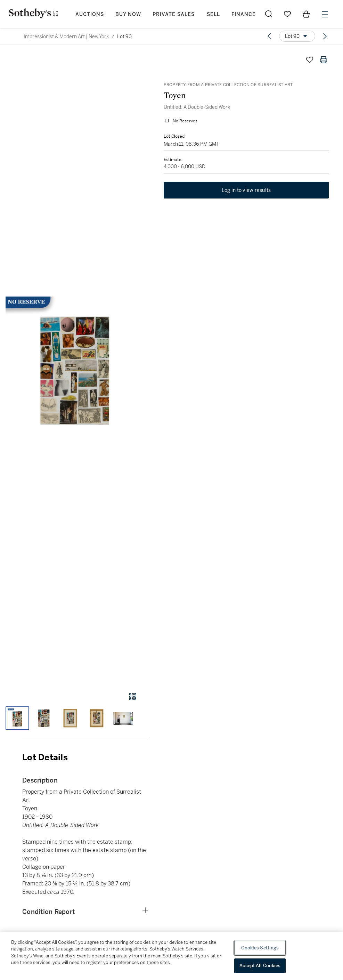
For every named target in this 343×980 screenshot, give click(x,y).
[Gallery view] (133, 697)
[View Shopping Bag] (306, 14)
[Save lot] (310, 60)
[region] (171, 956)
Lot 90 (124, 37)
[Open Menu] (325, 14)
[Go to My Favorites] (287, 14)
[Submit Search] (269, 14)
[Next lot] (325, 36)
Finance (244, 14)
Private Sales (174, 14)
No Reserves (185, 121)
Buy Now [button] (128, 14)
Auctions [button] (90, 14)
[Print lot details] (324, 60)
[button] (75, 366)
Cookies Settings (260, 948)
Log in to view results (246, 191)
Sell (213, 14)
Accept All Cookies (260, 966)
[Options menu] (297, 36)
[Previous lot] (269, 36)
